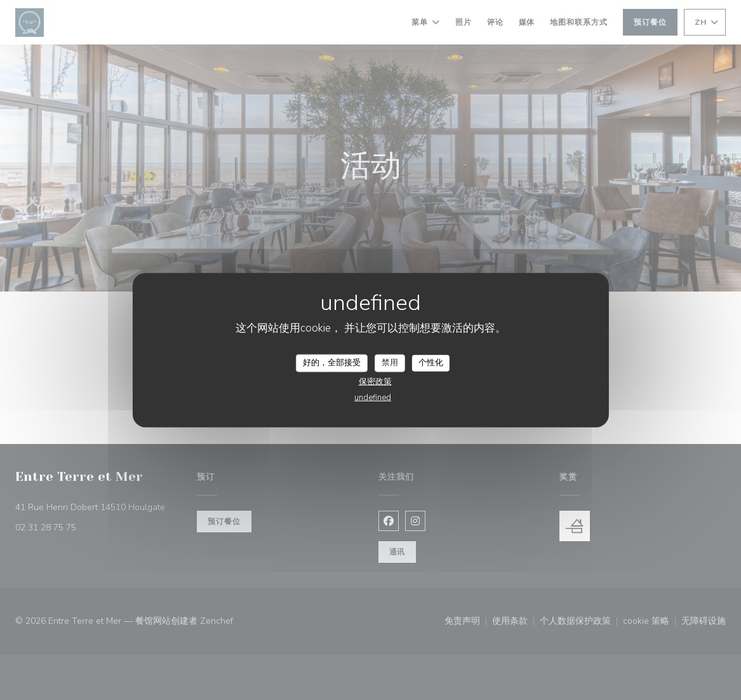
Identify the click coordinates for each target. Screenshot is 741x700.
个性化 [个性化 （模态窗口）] (431, 363)
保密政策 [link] (375, 381)
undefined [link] (373, 397)
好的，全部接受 (332, 363)
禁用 (390, 363)
